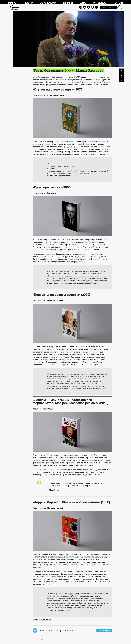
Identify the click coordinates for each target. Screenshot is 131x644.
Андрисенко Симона (42, 620)
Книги (68, 3)
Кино (12, 3)
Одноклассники (121, 80)
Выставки (48, 3)
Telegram (81, 7)
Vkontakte (85, 7)
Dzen (92, 7)
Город (118, 3)
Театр (28, 3)
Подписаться (104, 631)
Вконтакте (121, 75)
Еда (83, 3)
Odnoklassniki (89, 7)
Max (96, 7)
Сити (15, 7)
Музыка (99, 3)
